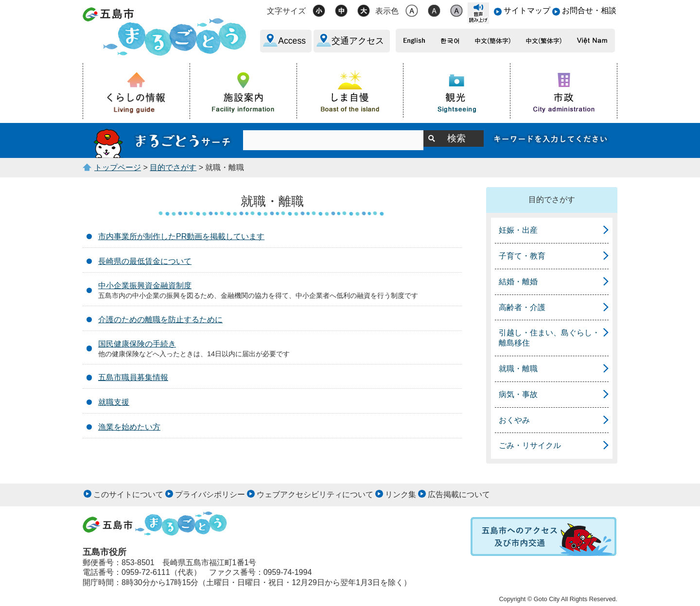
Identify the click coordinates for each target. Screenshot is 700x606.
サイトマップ (527, 10)
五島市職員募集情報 (133, 377)
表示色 (387, 11)
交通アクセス (358, 41)
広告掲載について (459, 494)
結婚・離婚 (518, 282)
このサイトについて (128, 494)
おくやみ (514, 420)
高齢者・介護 (522, 307)
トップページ (118, 167)
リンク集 (401, 494)
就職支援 (114, 402)
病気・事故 (518, 394)
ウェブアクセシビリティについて (315, 494)
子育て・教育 (522, 256)
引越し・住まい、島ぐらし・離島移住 (549, 338)
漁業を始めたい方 (129, 427)
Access (292, 41)
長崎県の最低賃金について (145, 261)
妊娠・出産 (518, 230)
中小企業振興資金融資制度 (145, 286)
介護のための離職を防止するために (160, 320)
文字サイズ (286, 11)
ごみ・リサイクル (530, 445)
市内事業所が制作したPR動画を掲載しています (181, 236)
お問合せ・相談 (589, 10)
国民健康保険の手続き (137, 344)
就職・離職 (518, 369)
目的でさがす (173, 167)
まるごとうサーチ (163, 140)
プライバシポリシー (210, 494)
